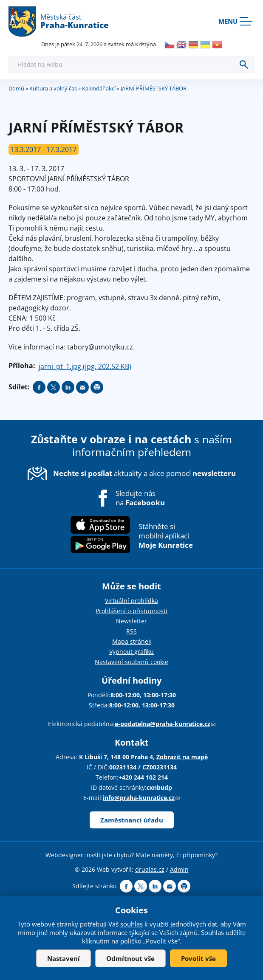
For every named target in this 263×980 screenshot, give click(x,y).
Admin (179, 869)
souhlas (131, 924)
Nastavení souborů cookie (131, 662)
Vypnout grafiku (131, 652)
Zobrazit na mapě (182, 757)
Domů (16, 88)
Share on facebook (39, 387)
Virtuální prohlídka (131, 601)
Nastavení (64, 958)
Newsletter (131, 621)
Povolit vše (198, 958)
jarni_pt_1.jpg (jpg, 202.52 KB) (85, 366)
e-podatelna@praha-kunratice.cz (165, 724)
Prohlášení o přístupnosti (131, 611)
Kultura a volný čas (53, 88)
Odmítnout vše (130, 958)
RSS (131, 631)
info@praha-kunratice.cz (141, 798)
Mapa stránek (132, 641)
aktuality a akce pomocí (144, 473)
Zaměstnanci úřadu (132, 820)
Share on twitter (54, 387)
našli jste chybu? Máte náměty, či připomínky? (151, 855)
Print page (97, 387)
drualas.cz (150, 869)
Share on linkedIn (68, 387)
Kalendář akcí (99, 88)
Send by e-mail (82, 387)
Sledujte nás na (140, 498)
